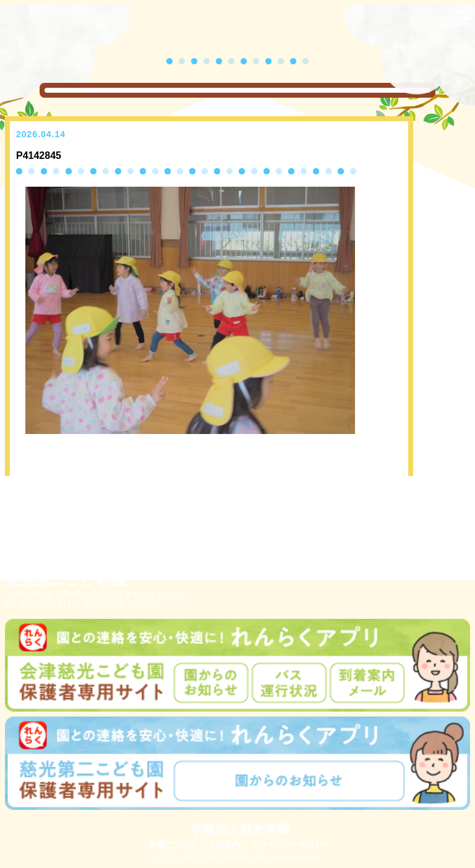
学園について (173, 845)
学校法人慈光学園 (240, 829)
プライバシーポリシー (291, 845)
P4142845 (39, 155)
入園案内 (224, 845)
